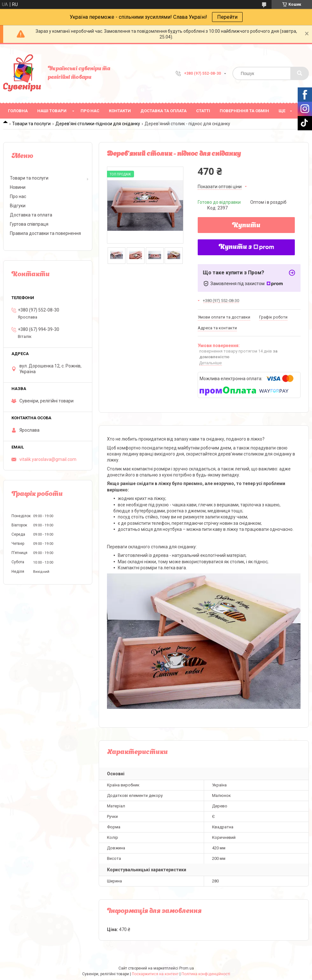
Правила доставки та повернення (45, 233)
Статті (203, 111)
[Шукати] (300, 73)
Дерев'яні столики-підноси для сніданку (98, 124)
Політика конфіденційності (206, 974)
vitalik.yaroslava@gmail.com (48, 459)
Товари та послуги (31, 124)
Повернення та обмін (244, 111)
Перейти (227, 17)
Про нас (90, 111)
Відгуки (18, 206)
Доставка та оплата (163, 111)
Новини (18, 187)
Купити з (246, 247)
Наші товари (52, 111)
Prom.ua (187, 968)
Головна (18, 111)
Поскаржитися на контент (155, 974)
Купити (246, 226)
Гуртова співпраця (29, 224)
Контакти (120, 111)
